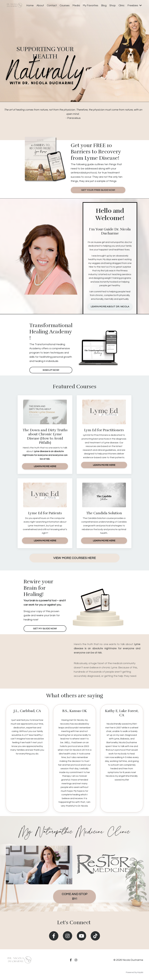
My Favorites (91, 5)
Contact (52, 5)
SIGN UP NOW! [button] (51, 370)
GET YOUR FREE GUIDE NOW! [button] (98, 190)
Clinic (122, 5)
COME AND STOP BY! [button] (74, 896)
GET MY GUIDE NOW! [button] (45, 629)
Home (30, 5)
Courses (65, 5)
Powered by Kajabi (135, 972)
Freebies (135, 5)
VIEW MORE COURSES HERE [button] (75, 558)
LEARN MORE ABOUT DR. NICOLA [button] (110, 307)
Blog (104, 5)
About (40, 5)
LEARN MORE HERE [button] (45, 466)
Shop (113, 5)
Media (76, 5)
